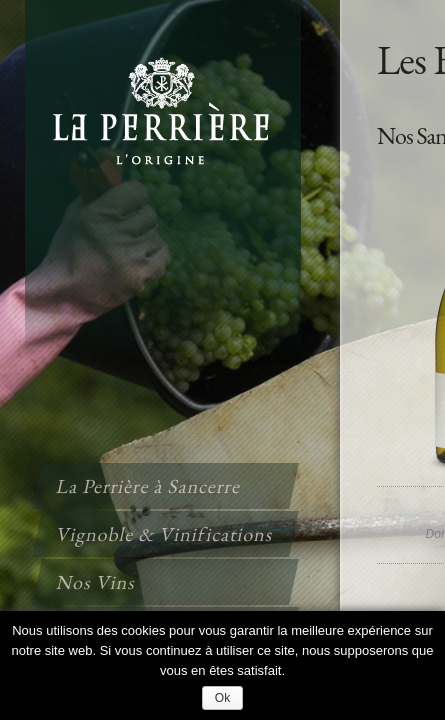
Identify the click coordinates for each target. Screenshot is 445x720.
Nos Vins (96, 582)
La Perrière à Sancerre (149, 486)
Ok (222, 698)
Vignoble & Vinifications (165, 534)
